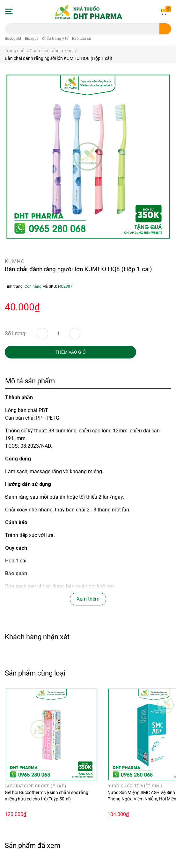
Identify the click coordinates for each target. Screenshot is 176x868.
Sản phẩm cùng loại (35, 673)
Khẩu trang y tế (55, 39)
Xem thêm (88, 599)
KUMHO (15, 261)
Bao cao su (82, 39)
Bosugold (13, 39)
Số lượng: (16, 333)
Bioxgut (31, 39)
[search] (165, 29)
